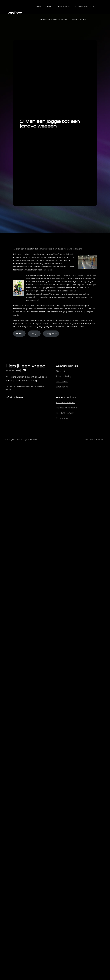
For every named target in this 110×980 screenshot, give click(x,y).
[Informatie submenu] (69, 6)
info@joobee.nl (14, 397)
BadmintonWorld (66, 403)
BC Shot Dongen (65, 413)
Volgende (51, 333)
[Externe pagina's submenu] (89, 20)
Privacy (60, 376)
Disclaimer (62, 381)
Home (19, 333)
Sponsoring (62, 387)
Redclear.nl (62, 418)
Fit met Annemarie (66, 408)
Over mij (61, 371)
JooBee (14, 13)
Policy (68, 376)
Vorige (34, 333)
